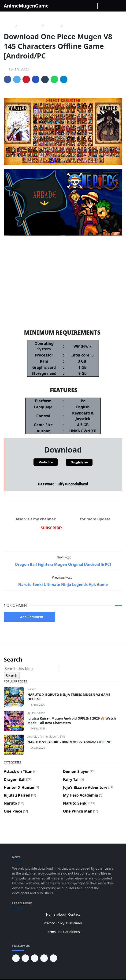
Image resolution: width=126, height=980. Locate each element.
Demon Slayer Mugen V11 (63, 316)
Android (33, 737)
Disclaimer (74, 923)
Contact (74, 914)
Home (51, 914)
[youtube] (25, 958)
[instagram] (85, 6)
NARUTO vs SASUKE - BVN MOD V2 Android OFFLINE (69, 742)
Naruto (32, 689)
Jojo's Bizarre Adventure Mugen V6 (63, 296)
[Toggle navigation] (119, 6)
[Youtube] (93, 6)
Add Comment (30, 617)
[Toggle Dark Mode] (102, 6)
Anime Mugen (49, 737)
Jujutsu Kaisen (36, 713)
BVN (62, 737)
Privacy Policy (54, 923)
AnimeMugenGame (26, 6)
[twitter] (44, 958)
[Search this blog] (31, 669)
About (62, 914)
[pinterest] (16, 958)
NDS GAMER (68, 519)
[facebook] (78, 6)
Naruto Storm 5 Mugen (63, 287)
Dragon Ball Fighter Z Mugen (63, 306)
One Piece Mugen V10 (63, 277)
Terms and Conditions (63, 932)
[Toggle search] (111, 6)
